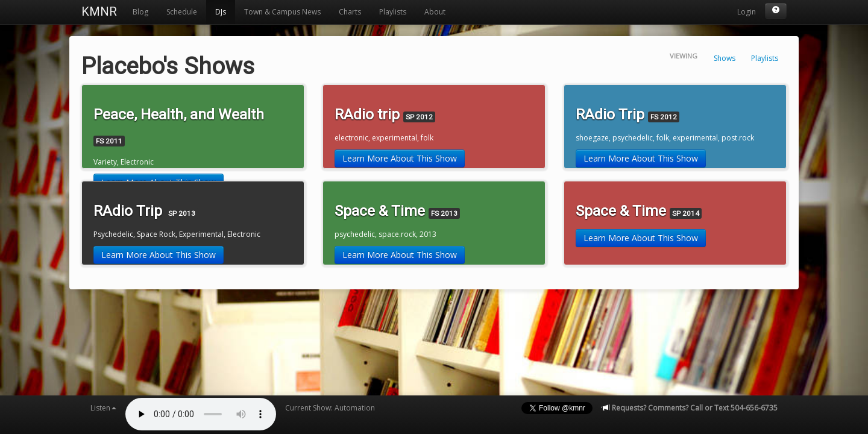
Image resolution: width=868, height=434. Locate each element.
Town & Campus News (282, 12)
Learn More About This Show (400, 158)
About (435, 12)
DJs (221, 12)
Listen (103, 408)
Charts (350, 12)
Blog (140, 12)
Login (747, 12)
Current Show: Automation (330, 408)
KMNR (99, 11)
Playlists (393, 12)
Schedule (182, 12)
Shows (725, 58)
